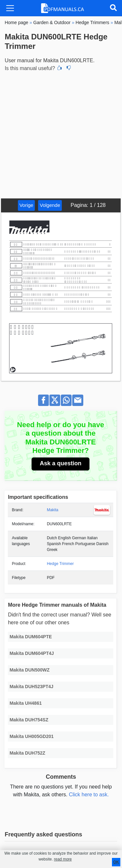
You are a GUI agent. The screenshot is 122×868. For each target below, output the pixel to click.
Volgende (50, 205)
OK (116, 862)
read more (63, 859)
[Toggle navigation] (10, 8)
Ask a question (61, 463)
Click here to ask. (89, 795)
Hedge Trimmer (60, 564)
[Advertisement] (61, 134)
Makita (53, 510)
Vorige (27, 205)
